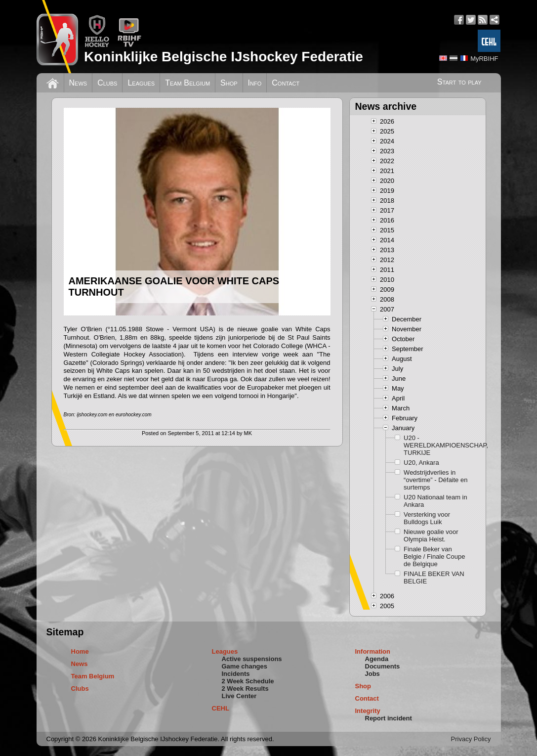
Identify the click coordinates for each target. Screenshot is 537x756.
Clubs (107, 83)
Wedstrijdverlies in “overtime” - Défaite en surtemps (435, 480)
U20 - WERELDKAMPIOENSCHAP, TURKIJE (437, 445)
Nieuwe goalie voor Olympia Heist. (431, 535)
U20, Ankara (421, 463)
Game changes (245, 666)
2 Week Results (245, 689)
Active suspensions (252, 659)
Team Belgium (187, 83)
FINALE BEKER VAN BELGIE (434, 578)
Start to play (459, 82)
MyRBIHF (484, 59)
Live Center (239, 696)
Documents (383, 666)
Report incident (389, 718)
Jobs (372, 674)
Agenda (377, 659)
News (78, 83)
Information (373, 651)
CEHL (221, 708)
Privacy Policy (471, 739)
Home (80, 651)
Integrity (368, 711)
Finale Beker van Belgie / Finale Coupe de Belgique (434, 556)
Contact (286, 83)
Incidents (236, 674)
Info (255, 83)
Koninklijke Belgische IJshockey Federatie (224, 57)
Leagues (141, 83)
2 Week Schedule (248, 681)
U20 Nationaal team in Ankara (435, 501)
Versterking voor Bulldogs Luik (427, 518)
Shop (229, 83)
